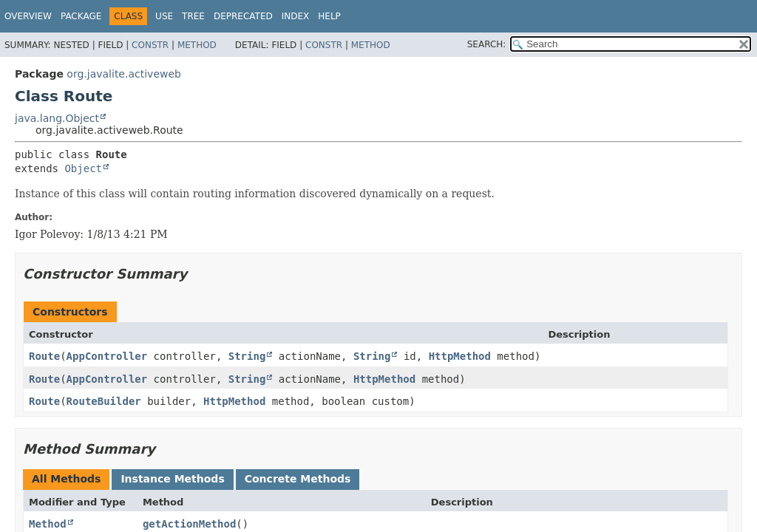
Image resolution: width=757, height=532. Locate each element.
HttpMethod (460, 356)
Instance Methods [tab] (172, 479)
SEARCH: (487, 44)
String (247, 356)
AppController (107, 356)
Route (44, 356)
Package (81, 16)
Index (296, 16)
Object (83, 168)
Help (329, 16)
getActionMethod (189, 524)
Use (164, 16)
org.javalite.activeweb (124, 74)
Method (197, 45)
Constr (150, 45)
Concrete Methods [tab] (298, 479)
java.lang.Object (57, 118)
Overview (28, 16)
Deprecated (243, 16)
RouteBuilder (104, 401)
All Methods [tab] (66, 479)
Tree (193, 16)
